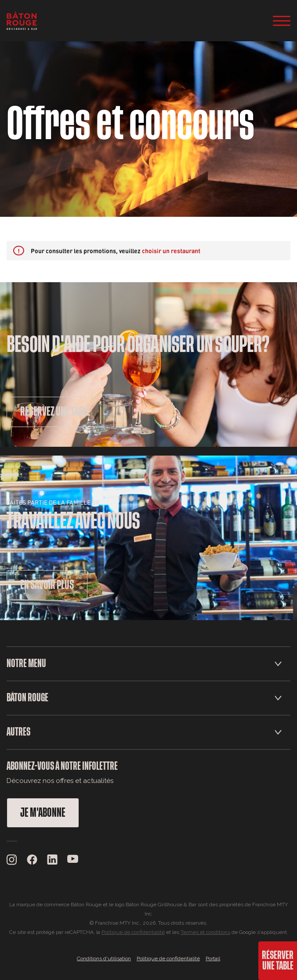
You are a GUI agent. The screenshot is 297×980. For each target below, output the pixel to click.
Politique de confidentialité (133, 932)
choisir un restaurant (171, 251)
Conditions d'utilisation (104, 958)
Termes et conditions (205, 932)
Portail (213, 958)
